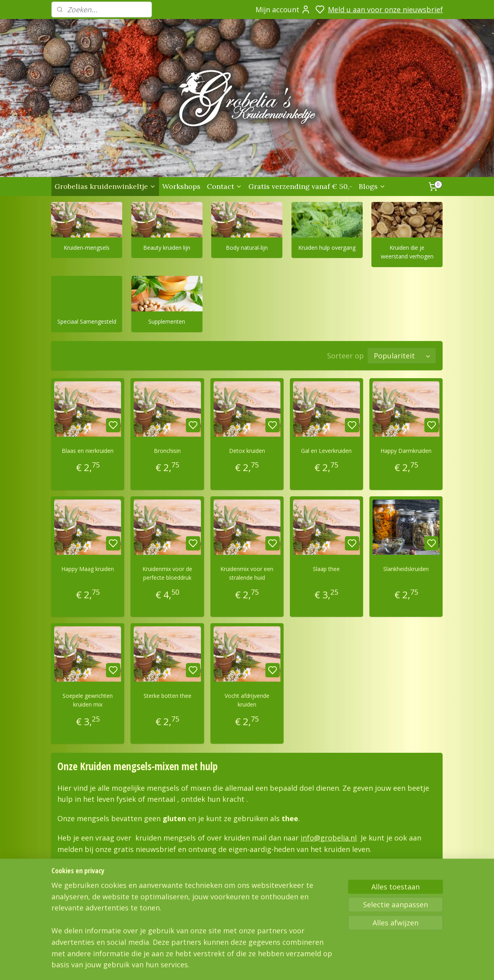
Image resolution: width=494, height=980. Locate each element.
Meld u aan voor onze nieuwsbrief (385, 9)
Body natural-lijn (247, 248)
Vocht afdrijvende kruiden (247, 700)
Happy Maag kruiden (88, 569)
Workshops (181, 186)
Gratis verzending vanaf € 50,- (300, 186)
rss (353, 966)
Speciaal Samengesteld (87, 321)
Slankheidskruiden (406, 569)
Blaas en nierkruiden (88, 451)
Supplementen (167, 321)
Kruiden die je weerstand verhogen (407, 252)
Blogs (372, 186)
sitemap (336, 966)
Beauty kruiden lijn (167, 248)
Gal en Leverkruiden (327, 451)
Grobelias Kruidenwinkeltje (82, 912)
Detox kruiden (247, 451)
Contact (224, 186)
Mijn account (283, 9)
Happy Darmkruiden (406, 451)
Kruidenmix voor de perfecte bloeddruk (167, 573)
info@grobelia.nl (329, 838)
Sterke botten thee (168, 696)
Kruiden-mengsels (87, 248)
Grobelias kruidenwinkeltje (105, 186)
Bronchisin (167, 451)
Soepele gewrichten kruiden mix (88, 700)
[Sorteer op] (402, 356)
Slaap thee (327, 569)
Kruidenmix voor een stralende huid (247, 573)
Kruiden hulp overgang (327, 248)
